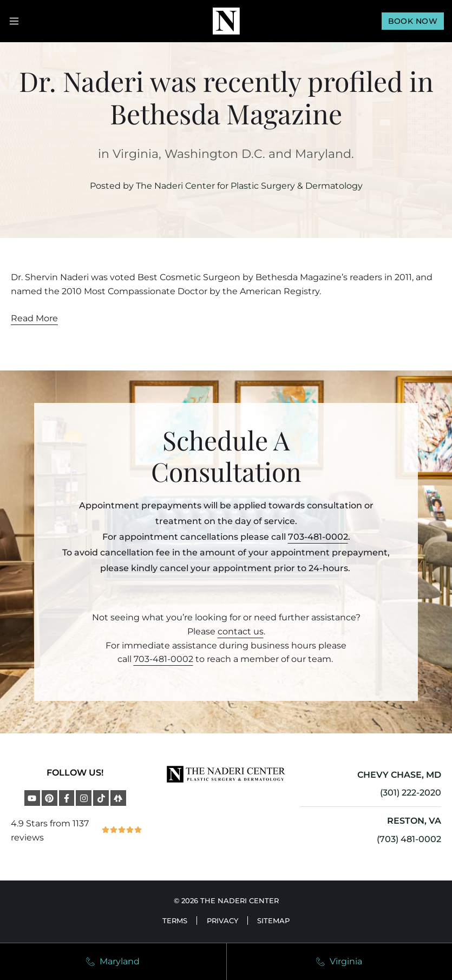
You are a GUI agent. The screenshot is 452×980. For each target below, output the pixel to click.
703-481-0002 (318, 537)
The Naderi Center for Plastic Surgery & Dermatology (249, 186)
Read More (34, 318)
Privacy (222, 921)
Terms (172, 921)
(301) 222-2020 (411, 793)
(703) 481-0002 (409, 839)
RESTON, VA (414, 821)
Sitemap (277, 921)
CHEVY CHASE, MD (399, 775)
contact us (241, 631)
